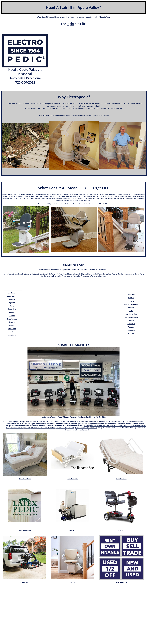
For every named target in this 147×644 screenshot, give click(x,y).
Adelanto (12, 293)
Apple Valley (12, 296)
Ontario (131, 301)
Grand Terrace (12, 319)
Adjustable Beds (25, 479)
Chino (12, 306)
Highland (12, 325)
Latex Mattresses (25, 530)
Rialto (131, 311)
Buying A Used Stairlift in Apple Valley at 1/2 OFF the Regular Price (26, 194)
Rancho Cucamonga (131, 304)
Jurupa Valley (12, 335)
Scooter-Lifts (25, 582)
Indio (12, 332)
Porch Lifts (73, 530)
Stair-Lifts (73, 582)
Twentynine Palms (131, 317)
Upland (131, 320)
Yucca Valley (131, 330)
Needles (131, 298)
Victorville (131, 324)
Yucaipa (131, 327)
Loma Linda (12, 329)
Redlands (131, 308)
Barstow (12, 299)
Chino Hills (12, 309)
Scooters (121, 530)
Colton (12, 312)
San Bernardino (131, 314)
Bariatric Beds (73, 479)
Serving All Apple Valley (73, 265)
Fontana (12, 316)
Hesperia (12, 322)
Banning (131, 333)
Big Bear (12, 303)
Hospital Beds (121, 479)
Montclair (131, 295)
